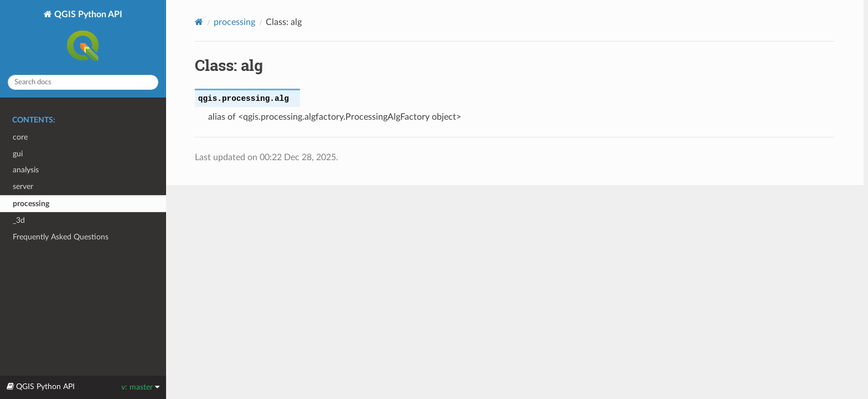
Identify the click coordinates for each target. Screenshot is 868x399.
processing (31, 204)
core (20, 137)
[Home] (199, 22)
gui (18, 154)
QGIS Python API (87, 38)
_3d (19, 220)
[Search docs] (83, 82)
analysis (26, 170)
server (23, 186)
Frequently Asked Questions (61, 237)
